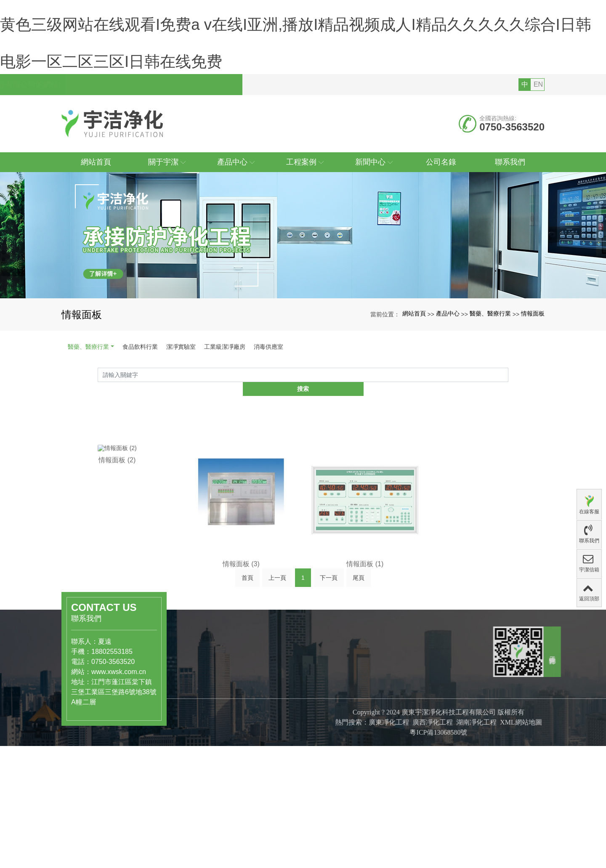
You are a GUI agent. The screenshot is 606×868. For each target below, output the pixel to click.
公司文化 (269, 733)
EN (538, 121)
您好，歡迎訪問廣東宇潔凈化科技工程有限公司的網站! (158, 122)
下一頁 (329, 604)
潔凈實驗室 (181, 384)
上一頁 (277, 604)
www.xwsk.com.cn (104, 695)
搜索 (508, 413)
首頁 (247, 604)
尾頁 (359, 604)
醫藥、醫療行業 (490, 350)
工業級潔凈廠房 (225, 384)
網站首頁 (414, 350)
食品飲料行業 (140, 384)
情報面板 (533, 350)
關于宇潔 (273, 706)
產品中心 (448, 350)
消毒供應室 (268, 384)
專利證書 (269, 751)
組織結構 (269, 742)
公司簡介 (269, 725)
